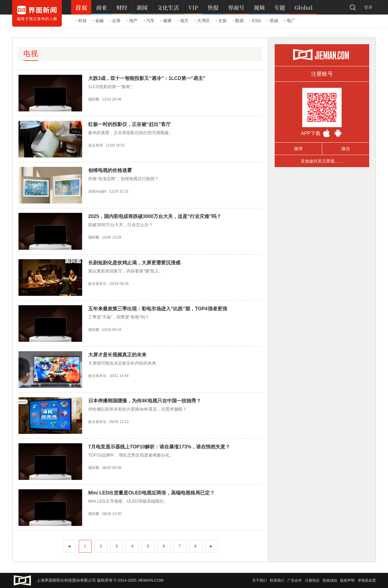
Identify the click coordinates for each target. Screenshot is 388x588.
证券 (115, 21)
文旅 (221, 21)
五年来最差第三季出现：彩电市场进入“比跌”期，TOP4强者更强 (158, 309)
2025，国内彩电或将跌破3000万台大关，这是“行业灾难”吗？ (155, 216)
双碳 (273, 21)
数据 (238, 21)
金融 (98, 21)
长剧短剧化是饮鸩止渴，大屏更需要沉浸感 (134, 263)
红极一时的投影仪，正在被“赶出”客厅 (129, 124)
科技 (81, 21)
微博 (298, 149)
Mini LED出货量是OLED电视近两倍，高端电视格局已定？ (151, 493)
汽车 (149, 21)
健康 (166, 21)
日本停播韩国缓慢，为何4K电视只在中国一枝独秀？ (145, 401)
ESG (256, 21)
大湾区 (202, 21)
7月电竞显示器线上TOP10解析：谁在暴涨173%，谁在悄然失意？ (159, 447)
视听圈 (94, 99)
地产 (132, 21)
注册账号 (322, 74)
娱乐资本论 (97, 284)
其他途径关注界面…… (322, 161)
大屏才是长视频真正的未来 (117, 355)
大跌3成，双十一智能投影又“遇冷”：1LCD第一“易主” (147, 78)
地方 (183, 21)
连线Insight (97, 191)
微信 (346, 149)
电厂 (290, 21)
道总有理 (95, 145)
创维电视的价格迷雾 (110, 170)
